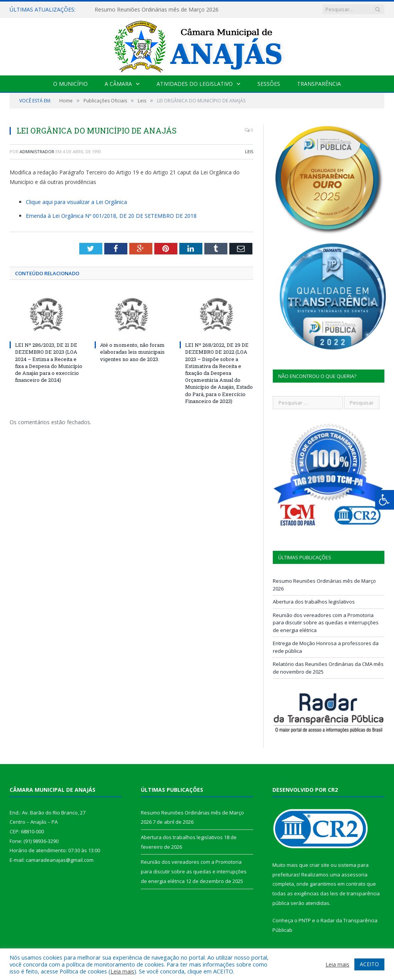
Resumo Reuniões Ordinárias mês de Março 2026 (157, 10)
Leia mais (122, 971)
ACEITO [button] (369, 964)
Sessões (269, 84)
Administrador (37, 151)
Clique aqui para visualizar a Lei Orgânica (76, 202)
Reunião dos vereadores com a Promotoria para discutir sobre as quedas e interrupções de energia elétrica (326, 623)
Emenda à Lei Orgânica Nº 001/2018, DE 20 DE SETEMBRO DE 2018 (111, 216)
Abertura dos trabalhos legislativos (314, 602)
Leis (249, 151)
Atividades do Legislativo (195, 84)
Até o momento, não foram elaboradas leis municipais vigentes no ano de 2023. (132, 352)
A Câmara (118, 84)
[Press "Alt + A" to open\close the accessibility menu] (385, 500)
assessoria (354, 875)
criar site (319, 865)
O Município (70, 84)
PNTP (305, 920)
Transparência (319, 84)
